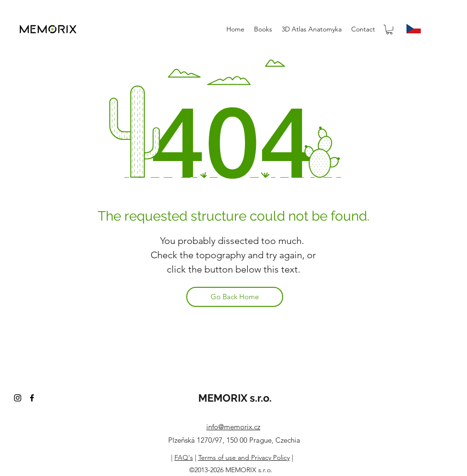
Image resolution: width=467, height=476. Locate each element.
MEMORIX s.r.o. (235, 398)
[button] (389, 30)
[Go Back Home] (235, 297)
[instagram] (18, 398)
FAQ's (184, 457)
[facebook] (32, 398)
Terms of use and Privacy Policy (244, 457)
